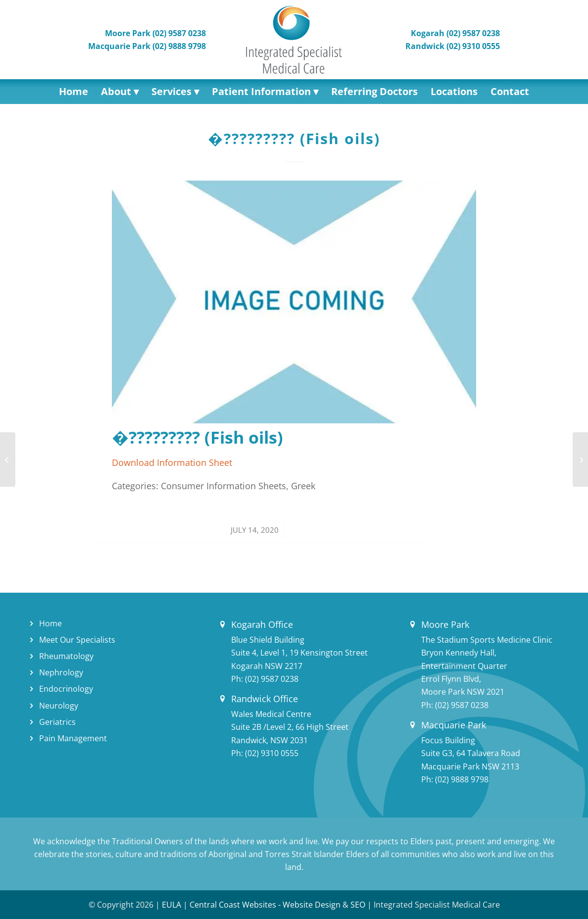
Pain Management (73, 738)
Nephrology (61, 672)
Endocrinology (66, 689)
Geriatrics (57, 722)
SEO (358, 905)
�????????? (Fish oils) (294, 138)
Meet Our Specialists (77, 640)
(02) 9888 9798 (462, 779)
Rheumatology (66, 656)
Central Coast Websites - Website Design (265, 905)
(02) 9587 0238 (272, 679)
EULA (171, 905)
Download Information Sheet (172, 462)
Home (50, 623)
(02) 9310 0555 (272, 753)
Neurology (59, 706)
